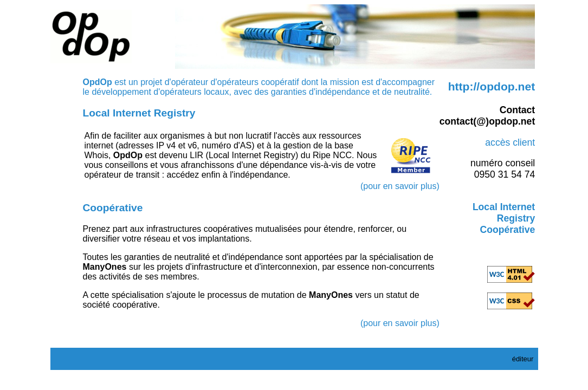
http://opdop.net (492, 86)
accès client (510, 142)
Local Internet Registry (504, 213)
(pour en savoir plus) (400, 186)
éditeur (523, 359)
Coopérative (508, 230)
